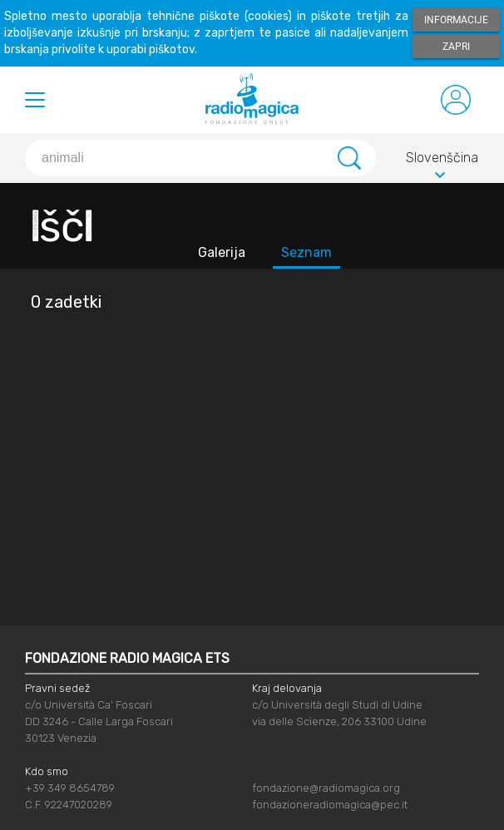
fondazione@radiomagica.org (326, 788)
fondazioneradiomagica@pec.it (330, 805)
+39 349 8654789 (70, 788)
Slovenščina (442, 161)
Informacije (456, 20)
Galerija (222, 252)
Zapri (456, 47)
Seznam (306, 252)
